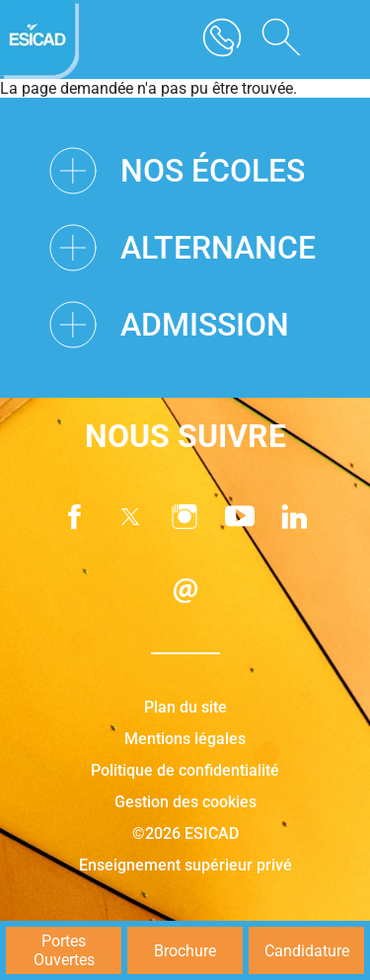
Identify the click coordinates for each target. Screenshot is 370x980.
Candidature (307, 951)
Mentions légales (185, 739)
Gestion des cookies (185, 802)
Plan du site (185, 707)
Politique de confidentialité (185, 770)
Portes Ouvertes (64, 950)
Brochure (185, 951)
